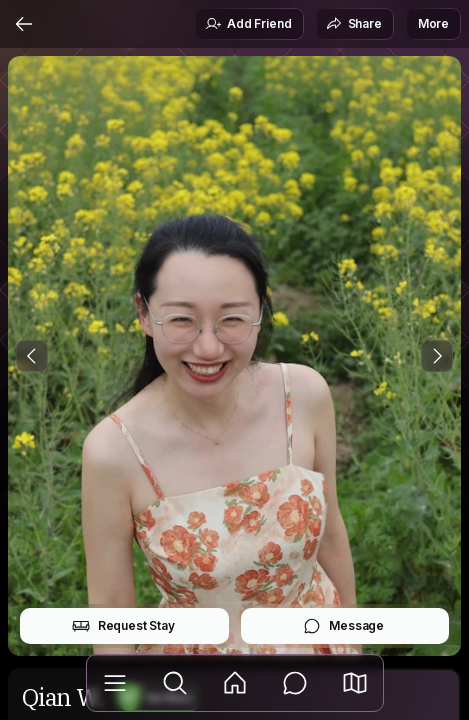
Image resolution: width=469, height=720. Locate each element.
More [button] (433, 23)
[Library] (115, 683)
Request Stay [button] (123, 626)
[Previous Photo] (32, 356)
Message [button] (343, 626)
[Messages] (295, 683)
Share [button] (354, 24)
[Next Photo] (437, 356)
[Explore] (175, 683)
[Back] (24, 24)
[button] (355, 683)
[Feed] (235, 683)
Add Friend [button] (248, 24)
